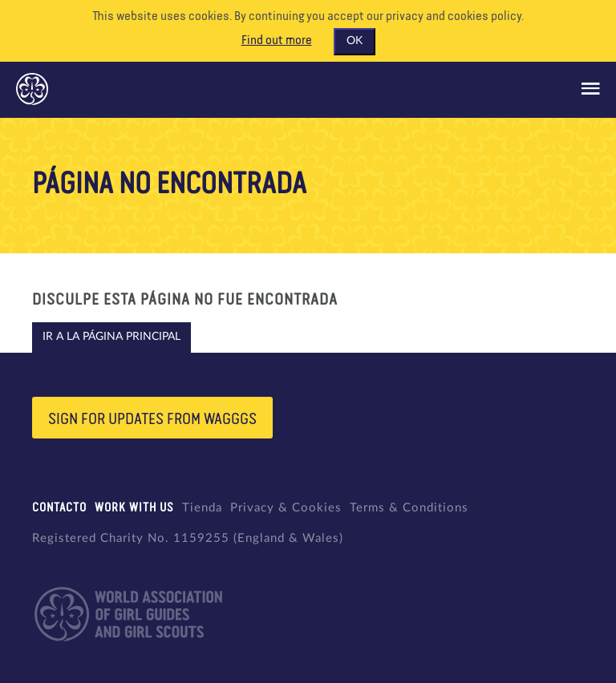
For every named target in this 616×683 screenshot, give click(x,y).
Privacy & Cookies (286, 508)
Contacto (59, 508)
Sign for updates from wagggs (152, 419)
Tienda (202, 508)
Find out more (277, 41)
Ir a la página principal (111, 337)
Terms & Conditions (409, 508)
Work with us (134, 508)
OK (355, 41)
